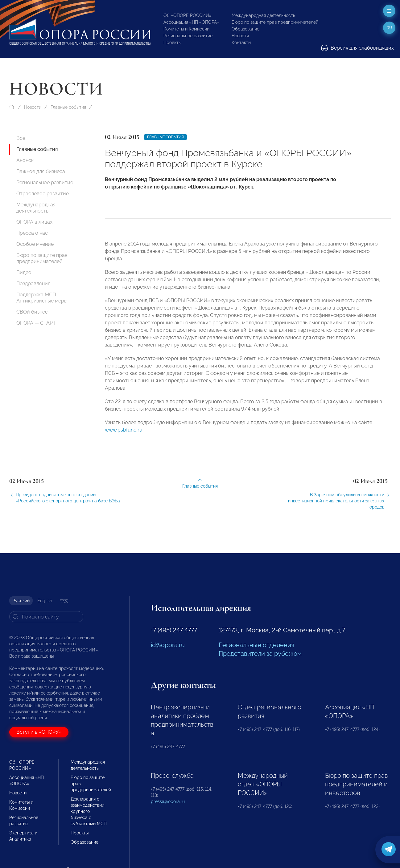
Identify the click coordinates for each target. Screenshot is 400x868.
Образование (245, 29)
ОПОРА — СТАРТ (36, 323)
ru (389, 28)
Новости (240, 36)
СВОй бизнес (32, 312)
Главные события (68, 107)
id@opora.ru (168, 645)
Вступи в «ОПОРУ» (39, 732)
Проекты (172, 43)
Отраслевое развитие (43, 194)
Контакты (241, 43)
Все (21, 138)
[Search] (46, 617)
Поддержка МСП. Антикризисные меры (42, 298)
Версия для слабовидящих (357, 48)
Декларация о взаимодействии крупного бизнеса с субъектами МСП (89, 811)
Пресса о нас (32, 233)
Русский (21, 601)
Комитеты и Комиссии (186, 29)
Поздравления (33, 284)
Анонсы (25, 160)
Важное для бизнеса (41, 171)
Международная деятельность (263, 15)
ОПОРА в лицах (34, 222)
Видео (24, 272)
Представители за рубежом (260, 654)
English (45, 601)
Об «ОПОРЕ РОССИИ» (188, 15)
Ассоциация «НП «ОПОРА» (191, 22)
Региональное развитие (188, 36)
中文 (64, 601)
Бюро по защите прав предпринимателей (275, 22)
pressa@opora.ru (168, 801)
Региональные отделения (256, 645)
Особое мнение (35, 244)
